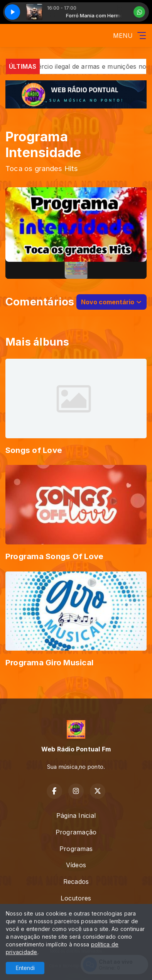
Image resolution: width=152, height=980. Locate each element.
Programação (76, 832)
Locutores (76, 898)
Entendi (25, 968)
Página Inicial (76, 816)
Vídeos (76, 865)
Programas (76, 849)
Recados (76, 882)
